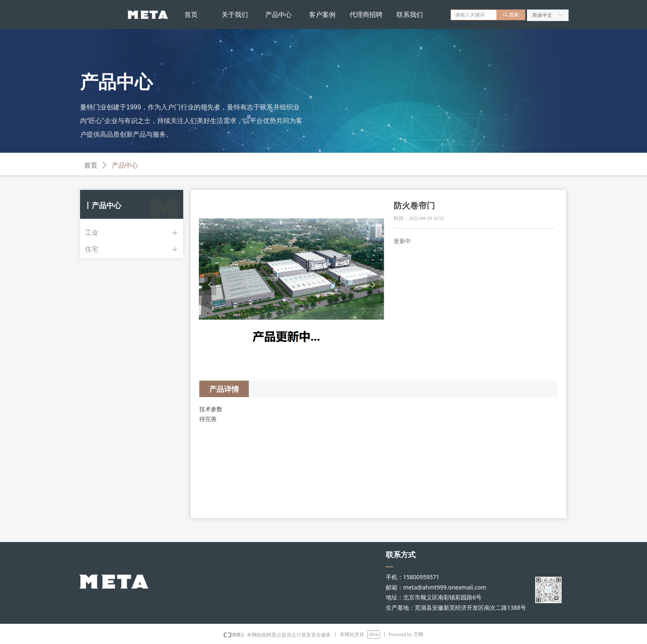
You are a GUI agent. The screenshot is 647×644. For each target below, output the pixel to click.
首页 (91, 165)
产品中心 (125, 165)
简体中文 (542, 15)
